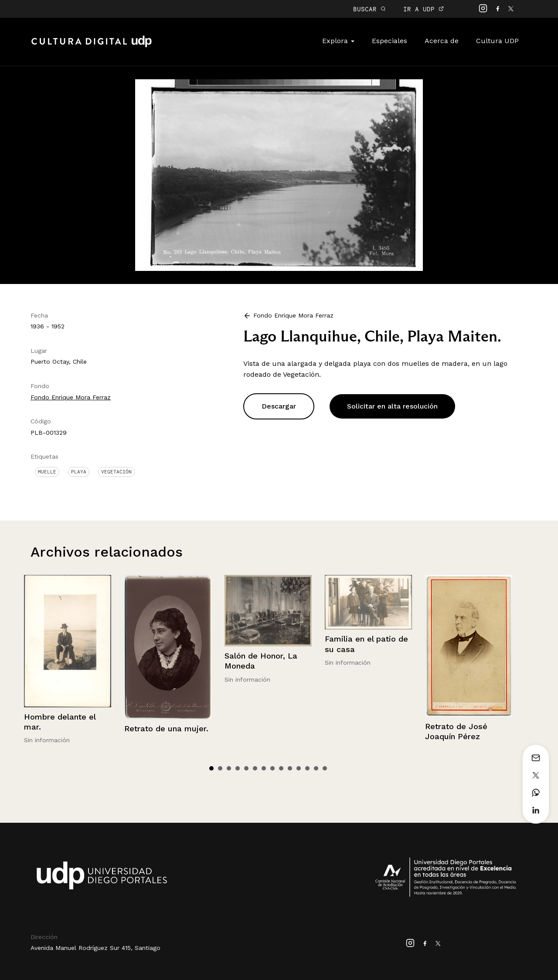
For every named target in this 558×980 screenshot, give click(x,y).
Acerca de (442, 41)
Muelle (47, 472)
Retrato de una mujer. (166, 728)
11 (299, 768)
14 (325, 768)
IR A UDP (424, 9)
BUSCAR (369, 9)
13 (316, 768)
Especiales (390, 41)
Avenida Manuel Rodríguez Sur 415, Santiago (95, 948)
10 (290, 768)
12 (307, 768)
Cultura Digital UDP (92, 46)
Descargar (279, 406)
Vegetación (116, 472)
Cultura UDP (497, 41)
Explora (338, 41)
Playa (79, 472)
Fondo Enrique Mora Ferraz (71, 397)
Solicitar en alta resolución (392, 406)
